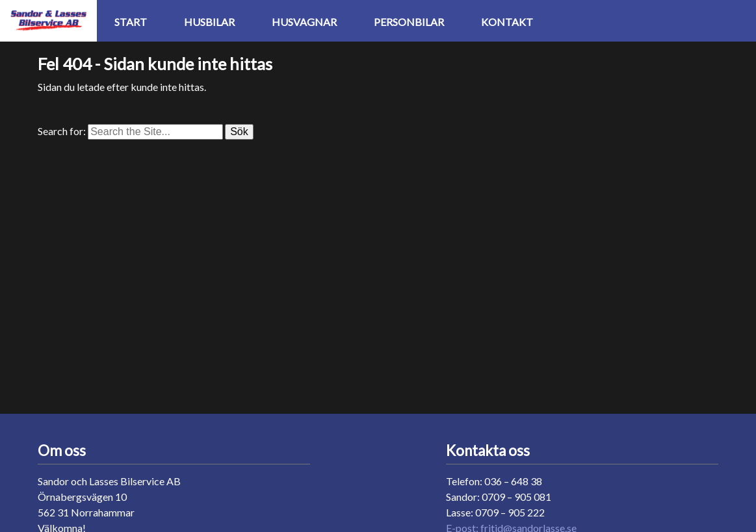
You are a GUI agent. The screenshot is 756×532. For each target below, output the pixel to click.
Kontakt (507, 22)
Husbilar (209, 22)
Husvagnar (304, 22)
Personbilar (409, 22)
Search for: (62, 131)
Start (131, 22)
